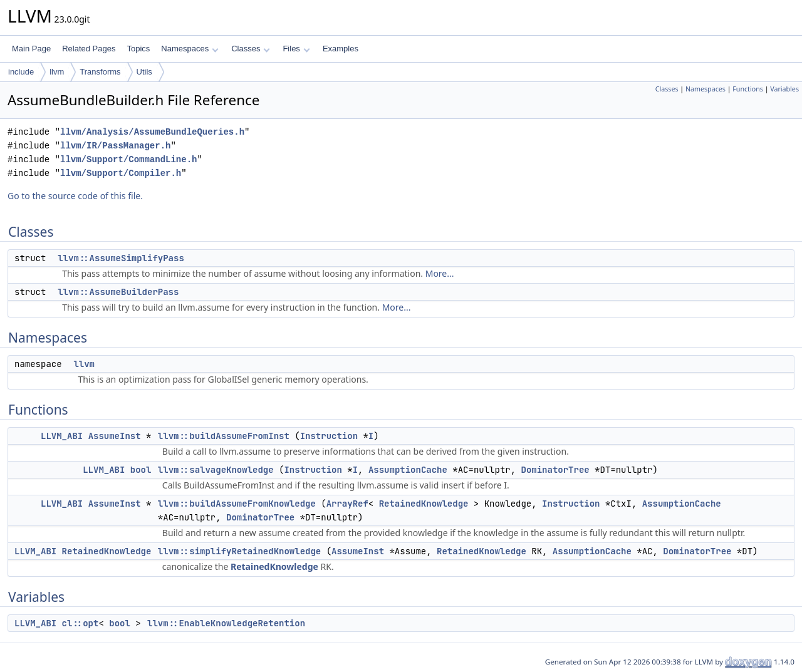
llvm (57, 72)
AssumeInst (115, 436)
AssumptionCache (408, 470)
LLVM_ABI (62, 436)
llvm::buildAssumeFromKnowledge (237, 504)
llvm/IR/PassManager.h (115, 146)
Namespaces (190, 49)
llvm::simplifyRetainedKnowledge (239, 551)
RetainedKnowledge (424, 504)
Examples (341, 49)
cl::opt (81, 623)
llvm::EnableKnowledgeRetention (226, 623)
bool (141, 470)
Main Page (31, 49)
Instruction (329, 436)
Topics (138, 49)
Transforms (100, 72)
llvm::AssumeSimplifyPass (121, 258)
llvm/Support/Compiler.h (121, 173)
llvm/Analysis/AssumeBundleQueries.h (152, 132)
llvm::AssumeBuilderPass (118, 292)
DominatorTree (555, 470)
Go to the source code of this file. (75, 196)
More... (440, 273)
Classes (251, 49)
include (21, 72)
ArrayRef (347, 504)
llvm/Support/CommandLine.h (128, 159)
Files (296, 49)
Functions (748, 89)
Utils (144, 72)
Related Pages (89, 49)
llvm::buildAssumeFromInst (224, 436)
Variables (784, 89)
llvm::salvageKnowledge (216, 470)
